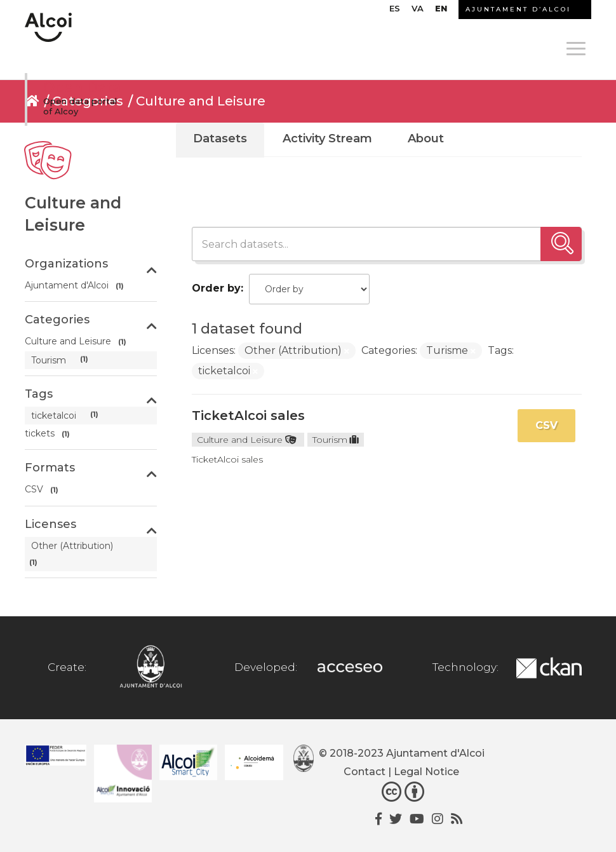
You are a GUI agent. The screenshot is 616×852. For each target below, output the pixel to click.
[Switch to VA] (418, 11)
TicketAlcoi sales (248, 416)
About (426, 139)
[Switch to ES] (395, 11)
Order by (216, 288)
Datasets (220, 139)
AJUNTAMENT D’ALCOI (518, 9)
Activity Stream (327, 139)
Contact (365, 772)
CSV (546, 425)
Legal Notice (426, 772)
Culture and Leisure (201, 101)
